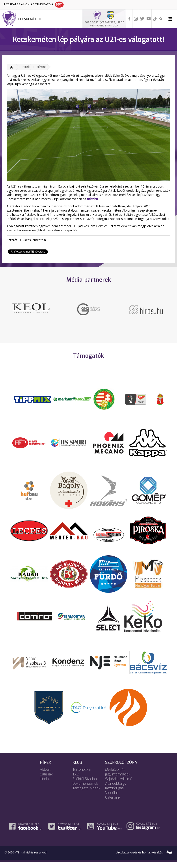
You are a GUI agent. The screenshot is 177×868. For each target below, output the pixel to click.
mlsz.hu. (93, 199)
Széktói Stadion (85, 785)
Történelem (82, 776)
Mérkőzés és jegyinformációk (118, 778)
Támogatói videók (86, 794)
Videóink (112, 799)
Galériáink (113, 803)
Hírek (26, 67)
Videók (45, 776)
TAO (76, 780)
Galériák (46, 780)
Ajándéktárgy (116, 789)
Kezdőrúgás (114, 794)
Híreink (42, 67)
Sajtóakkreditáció (119, 785)
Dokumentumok (85, 789)
